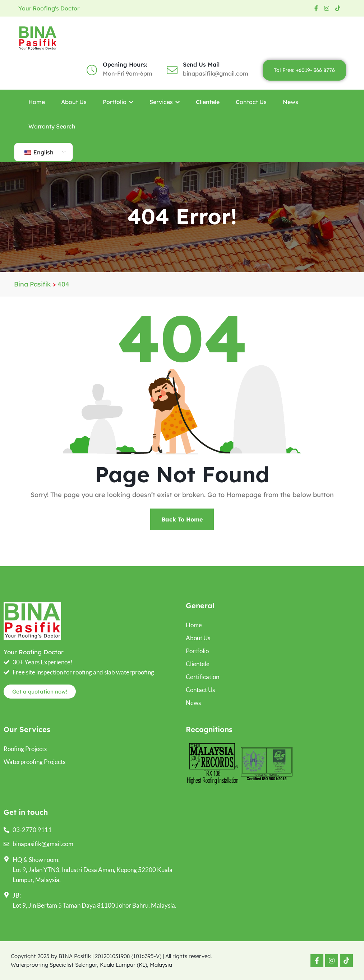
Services (165, 102)
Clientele (208, 102)
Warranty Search (52, 126)
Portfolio (118, 102)
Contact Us (251, 102)
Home (37, 102)
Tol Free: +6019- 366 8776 (304, 70)
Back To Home (182, 519)
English (39, 152)
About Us (74, 102)
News (291, 102)
